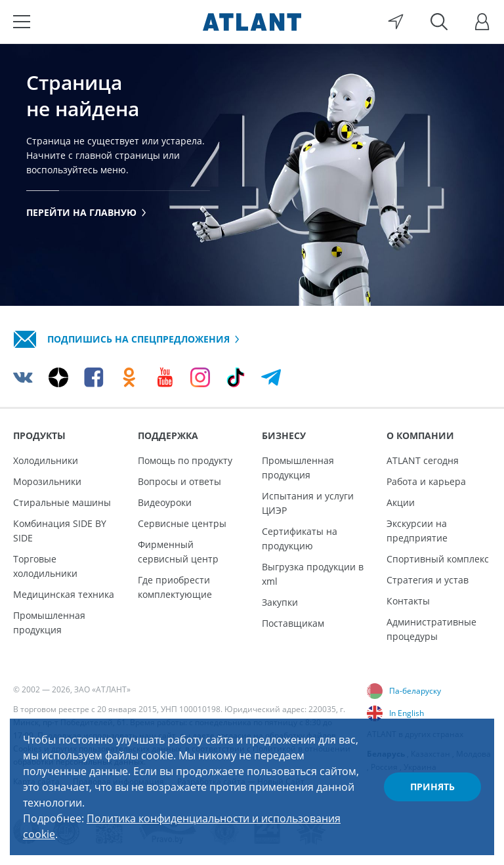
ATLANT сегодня (423, 460)
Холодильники (46, 460)
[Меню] (22, 22)
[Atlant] (252, 22)
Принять (432, 787)
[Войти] (482, 22)
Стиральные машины (62, 502)
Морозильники (47, 481)
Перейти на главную (86, 212)
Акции (401, 502)
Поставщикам (293, 623)
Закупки (280, 602)
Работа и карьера (426, 481)
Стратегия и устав (428, 580)
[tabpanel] (252, 175)
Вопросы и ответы (179, 481)
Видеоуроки (165, 502)
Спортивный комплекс (438, 559)
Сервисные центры (182, 523)
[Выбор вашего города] (396, 22)
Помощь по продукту (185, 460)
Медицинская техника (64, 594)
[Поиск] (439, 22)
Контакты (408, 601)
